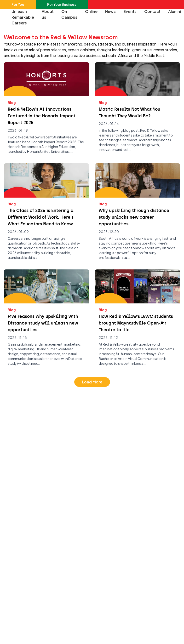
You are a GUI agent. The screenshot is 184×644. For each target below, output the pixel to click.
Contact (152, 11)
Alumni (175, 11)
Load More (92, 382)
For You (18, 4)
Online (91, 11)
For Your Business (62, 4)
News (110, 11)
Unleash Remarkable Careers (23, 17)
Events (130, 11)
